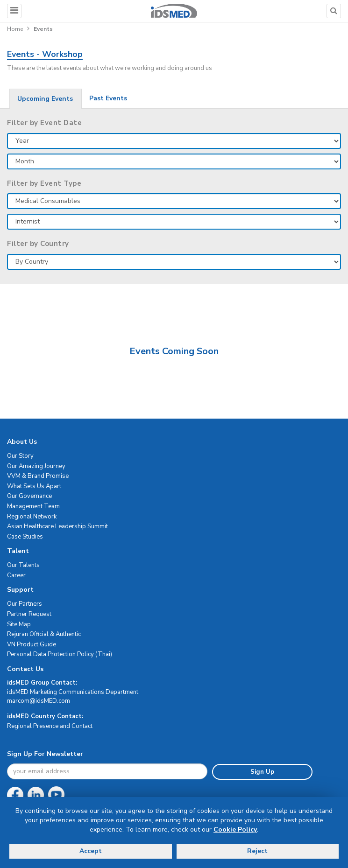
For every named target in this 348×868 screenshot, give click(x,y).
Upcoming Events (45, 99)
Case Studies (25, 537)
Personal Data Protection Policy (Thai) (60, 654)
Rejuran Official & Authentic (44, 634)
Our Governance (29, 496)
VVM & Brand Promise (38, 476)
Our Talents (23, 565)
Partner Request (29, 614)
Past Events (108, 98)
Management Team (33, 506)
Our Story (20, 456)
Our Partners (25, 604)
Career (16, 575)
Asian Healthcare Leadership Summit (57, 526)
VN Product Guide (32, 644)
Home (15, 29)
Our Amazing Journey (36, 466)
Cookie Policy (235, 829)
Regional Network (32, 517)
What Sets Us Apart (34, 486)
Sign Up (262, 772)
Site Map (19, 624)
